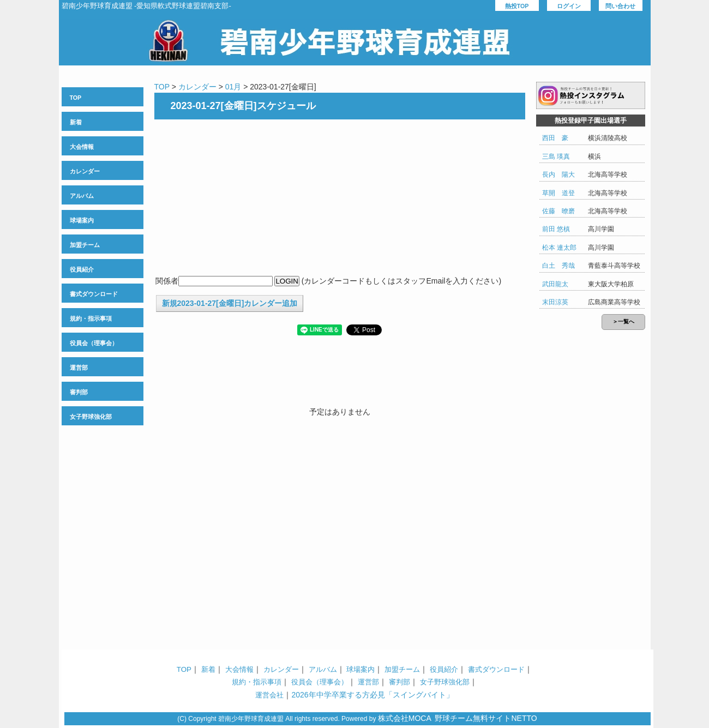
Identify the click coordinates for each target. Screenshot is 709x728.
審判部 (79, 392)
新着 (76, 122)
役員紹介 (82, 269)
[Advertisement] (340, 198)
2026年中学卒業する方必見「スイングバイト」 (372, 695)
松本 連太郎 (559, 248)
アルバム (82, 196)
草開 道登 (558, 193)
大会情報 (82, 147)
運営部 (79, 368)
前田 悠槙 (556, 229)
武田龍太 (555, 284)
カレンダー (85, 171)
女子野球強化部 (91, 417)
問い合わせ (620, 6)
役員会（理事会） (94, 343)
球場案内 (82, 220)
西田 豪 (555, 138)
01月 (233, 87)
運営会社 (269, 695)
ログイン (569, 6)
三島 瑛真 (556, 157)
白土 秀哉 (558, 266)
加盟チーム (85, 245)
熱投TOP (517, 6)
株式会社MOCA (405, 718)
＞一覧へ (623, 321)
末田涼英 (555, 302)
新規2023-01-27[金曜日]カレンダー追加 (230, 303)
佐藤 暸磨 (558, 211)
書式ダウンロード (94, 294)
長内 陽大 (558, 175)
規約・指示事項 (91, 318)
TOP (76, 98)
